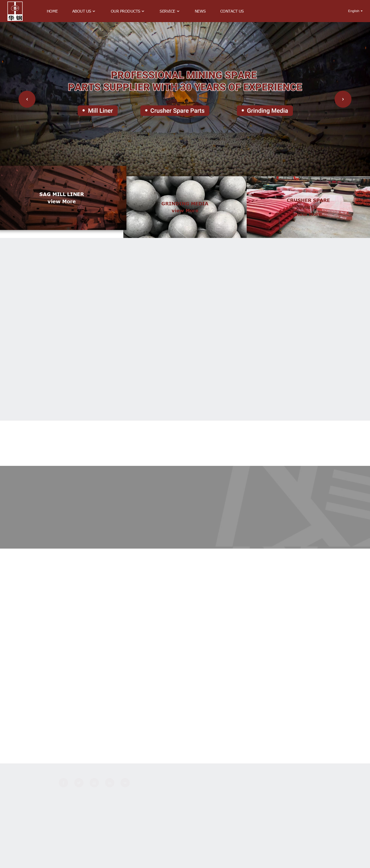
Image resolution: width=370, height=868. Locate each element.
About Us (84, 11)
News (200, 11)
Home (52, 11)
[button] (27, 99)
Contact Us (232, 11)
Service (170, 11)
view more (62, 213)
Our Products (128, 11)
